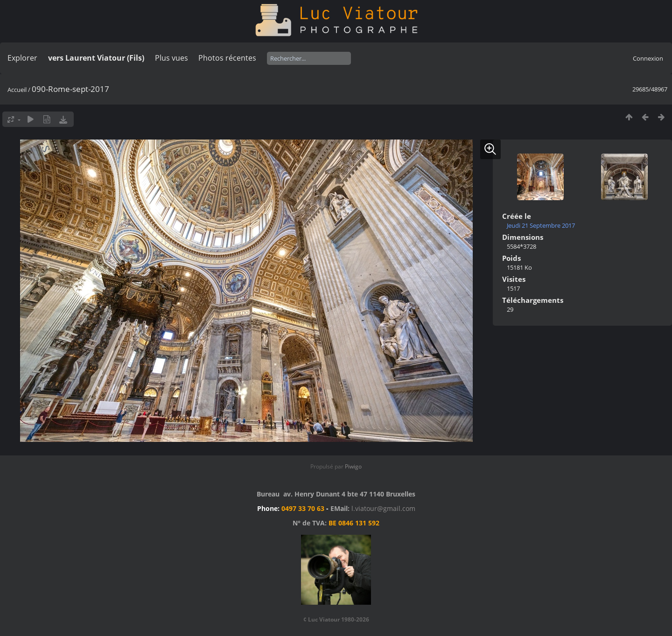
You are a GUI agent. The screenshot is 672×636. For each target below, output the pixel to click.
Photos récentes (227, 58)
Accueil (17, 90)
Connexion (648, 58)
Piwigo (353, 466)
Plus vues (171, 58)
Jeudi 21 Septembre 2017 (541, 225)
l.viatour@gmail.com (383, 508)
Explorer (22, 58)
